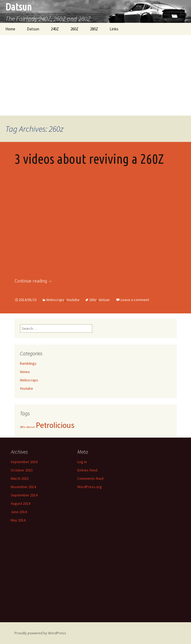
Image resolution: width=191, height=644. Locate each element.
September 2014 (24, 495)
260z (93, 300)
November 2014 (23, 487)
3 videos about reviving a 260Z (89, 159)
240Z (55, 29)
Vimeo (25, 372)
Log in (82, 462)
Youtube (73, 300)
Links (114, 29)
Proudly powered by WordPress (40, 633)
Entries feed (87, 470)
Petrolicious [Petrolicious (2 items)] (55, 425)
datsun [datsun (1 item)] (31, 427)
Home (10, 29)
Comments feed (90, 478)
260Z (74, 29)
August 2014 (21, 503)
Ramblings (28, 363)
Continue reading (33, 281)
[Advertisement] (95, 75)
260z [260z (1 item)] (23, 427)
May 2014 (18, 520)
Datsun (33, 29)
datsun (104, 300)
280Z (94, 29)
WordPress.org (90, 487)
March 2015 (20, 478)
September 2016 (24, 462)
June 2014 (19, 512)
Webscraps (55, 300)
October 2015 (22, 470)
